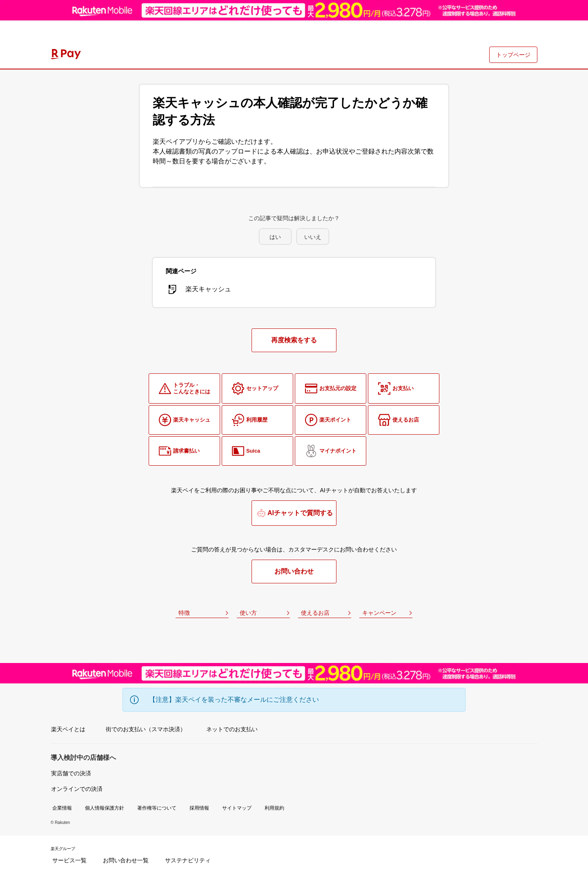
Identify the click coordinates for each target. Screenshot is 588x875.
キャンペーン (379, 613)
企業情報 (62, 808)
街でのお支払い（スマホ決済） (146, 729)
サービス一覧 (69, 860)
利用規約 (274, 808)
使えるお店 (315, 613)
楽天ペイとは (68, 729)
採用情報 (199, 808)
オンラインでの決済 (77, 789)
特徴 (184, 613)
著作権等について (157, 808)
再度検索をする (294, 340)
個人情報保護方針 (105, 808)
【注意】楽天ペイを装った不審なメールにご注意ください (234, 700)
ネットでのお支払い (232, 729)
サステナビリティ (188, 860)
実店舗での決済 (71, 773)
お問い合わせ (294, 571)
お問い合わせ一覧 (126, 860)
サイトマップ (237, 808)
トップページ (513, 55)
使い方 (248, 613)
